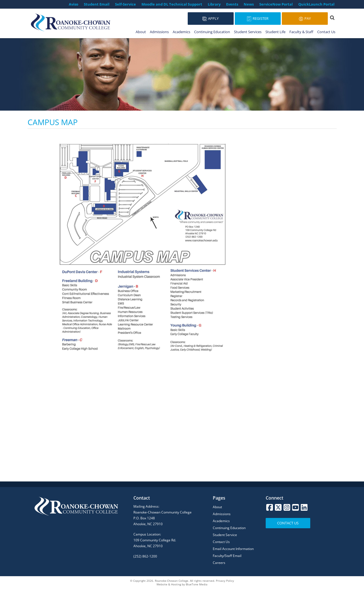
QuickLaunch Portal (316, 4)
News (249, 4)
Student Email (97, 4)
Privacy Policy (225, 581)
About (141, 32)
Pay (305, 18)
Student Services (248, 32)
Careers (219, 563)
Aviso (74, 4)
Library (214, 4)
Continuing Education (212, 32)
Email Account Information (233, 549)
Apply (211, 18)
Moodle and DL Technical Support (172, 4)
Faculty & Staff (301, 32)
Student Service (225, 535)
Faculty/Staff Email (227, 556)
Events (232, 4)
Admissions (159, 32)
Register (258, 19)
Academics (181, 32)
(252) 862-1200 (145, 556)
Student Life (275, 32)
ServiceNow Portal (276, 4)
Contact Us (326, 32)
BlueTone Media (197, 584)
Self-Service (125, 4)
